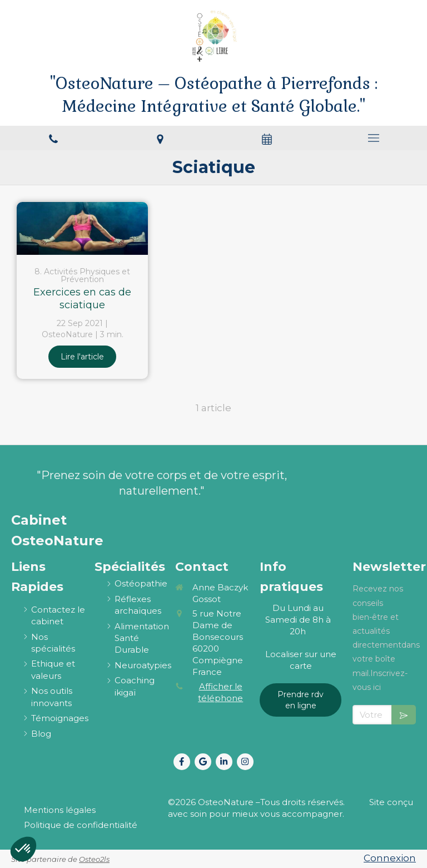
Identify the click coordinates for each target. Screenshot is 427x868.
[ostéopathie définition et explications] (141, 583)
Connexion (390, 858)
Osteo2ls (94, 859)
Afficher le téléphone (220, 692)
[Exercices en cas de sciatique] (82, 228)
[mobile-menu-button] (374, 138)
